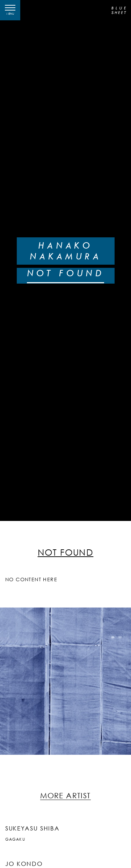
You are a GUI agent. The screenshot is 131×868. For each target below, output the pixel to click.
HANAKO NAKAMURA (65, 251)
